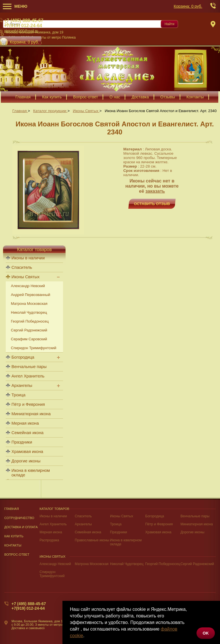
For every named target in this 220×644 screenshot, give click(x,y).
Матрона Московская (29, 304)
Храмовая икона (27, 452)
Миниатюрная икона (31, 414)
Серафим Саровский (29, 339)
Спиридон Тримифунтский (34, 348)
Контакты (13, 545)
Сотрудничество (19, 518)
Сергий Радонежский (29, 330)
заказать (155, 191)
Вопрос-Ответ (17, 554)
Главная (12, 509)
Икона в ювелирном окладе (31, 473)
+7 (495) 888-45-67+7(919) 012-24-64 (29, 606)
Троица (18, 395)
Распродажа (49, 540)
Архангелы (22, 385)
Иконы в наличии (28, 258)
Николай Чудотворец (29, 312)
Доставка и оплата (21, 527)
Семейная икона (27, 433)
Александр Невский (28, 286)
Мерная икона (25, 423)
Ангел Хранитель (28, 376)
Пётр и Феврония (28, 404)
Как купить (14, 536)
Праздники (22, 442)
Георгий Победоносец (30, 321)
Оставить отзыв (152, 204)
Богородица (23, 357)
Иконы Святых (25, 277)
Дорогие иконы (26, 461)
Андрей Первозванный (31, 295)
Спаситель (22, 267)
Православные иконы (92, 540)
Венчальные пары (29, 367)
